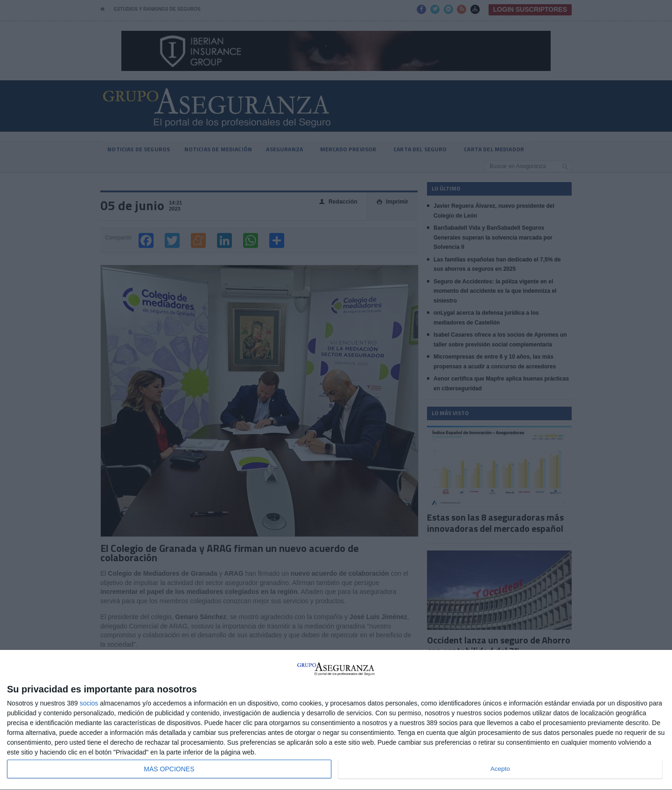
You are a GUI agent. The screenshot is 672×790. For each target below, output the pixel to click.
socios (89, 703)
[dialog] (336, 720)
